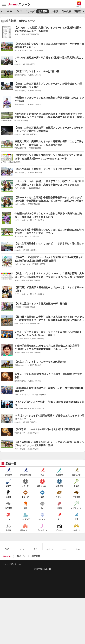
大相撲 (54, 11)
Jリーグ (30, 11)
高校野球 (79, 11)
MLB (9, 11)
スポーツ (21, 556)
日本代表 (66, 11)
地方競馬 (43, 11)
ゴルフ (19, 11)
